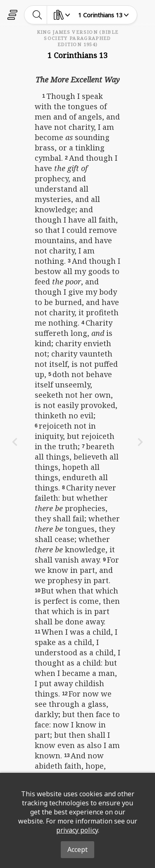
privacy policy (77, 830)
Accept (77, 849)
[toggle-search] (37, 15)
